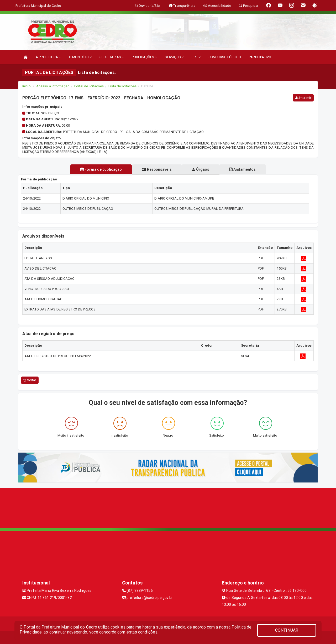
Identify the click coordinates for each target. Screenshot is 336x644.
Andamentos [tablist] (246, 169)
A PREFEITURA (48, 57)
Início (27, 86)
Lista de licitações (122, 86)
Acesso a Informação (53, 86)
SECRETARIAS (112, 57)
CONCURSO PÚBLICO (225, 57)
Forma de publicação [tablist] (98, 169)
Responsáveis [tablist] (156, 169)
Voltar (30, 380)
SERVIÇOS (174, 57)
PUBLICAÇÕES (144, 57)
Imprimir (303, 98)
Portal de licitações (89, 86)
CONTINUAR (287, 630)
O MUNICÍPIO (80, 57)
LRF (196, 57)
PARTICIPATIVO (260, 57)
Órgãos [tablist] (202, 169)
